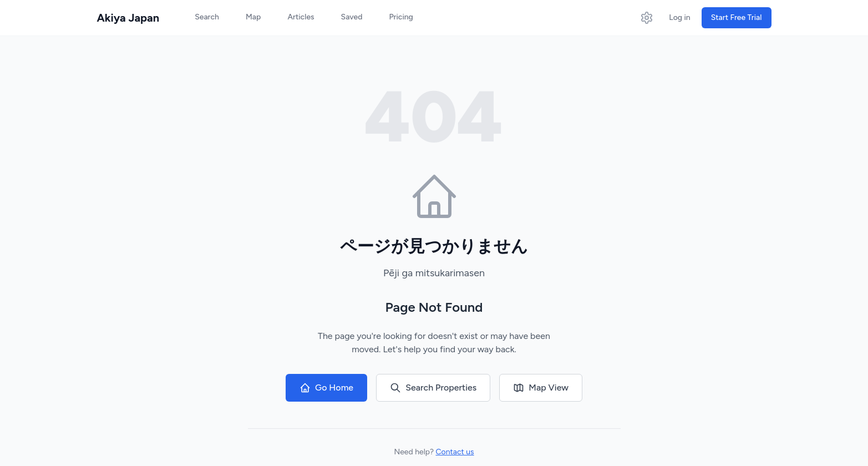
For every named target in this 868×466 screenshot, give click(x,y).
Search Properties (433, 388)
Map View (541, 388)
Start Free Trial (737, 17)
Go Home (326, 388)
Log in (679, 17)
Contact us (455, 452)
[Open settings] (647, 18)
